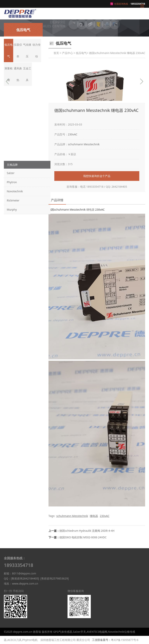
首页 (56, 53)
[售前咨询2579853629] (54, 578)
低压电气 (81, 53)
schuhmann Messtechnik (84, 144)
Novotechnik (15, 191)
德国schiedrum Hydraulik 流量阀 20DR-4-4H (87, 531)
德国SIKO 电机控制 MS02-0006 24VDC (83, 537)
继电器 (90, 210)
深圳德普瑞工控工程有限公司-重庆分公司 (65, 640)
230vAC (73, 134)
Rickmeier (13, 200)
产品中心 (68, 53)
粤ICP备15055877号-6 (125, 640)
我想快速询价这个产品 (97, 176)
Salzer (11, 173)
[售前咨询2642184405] (25, 578)
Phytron (12, 182)
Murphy (12, 210)
